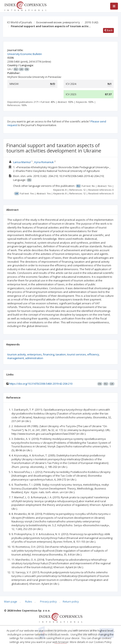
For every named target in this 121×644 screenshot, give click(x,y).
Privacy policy (48, 601)
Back (108, 30)
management (16, 358)
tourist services (77, 354)
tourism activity (17, 354)
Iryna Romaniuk (44, 162)
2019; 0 (91, 22)
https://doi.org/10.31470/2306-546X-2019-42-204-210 (41, 384)
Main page (11, 601)
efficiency (93, 354)
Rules (29, 601)
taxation (61, 354)
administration (34, 358)
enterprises (34, 354)
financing (49, 354)
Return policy (71, 601)
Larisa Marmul (22, 162)
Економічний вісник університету (58, 22)
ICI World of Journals (20, 22)
